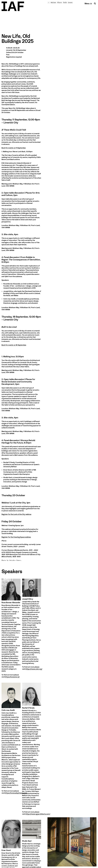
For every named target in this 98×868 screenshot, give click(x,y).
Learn (70, 2)
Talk (65, 2)
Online (53, 2)
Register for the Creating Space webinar (16, 537)
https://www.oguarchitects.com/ (38, 814)
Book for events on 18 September (14, 345)
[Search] (95, 4)
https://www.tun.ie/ (12, 677)
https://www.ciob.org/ (34, 669)
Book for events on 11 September (13, 148)
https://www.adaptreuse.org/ (16, 793)
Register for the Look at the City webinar (16, 514)
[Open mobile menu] (88, 4)
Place (60, 2)
